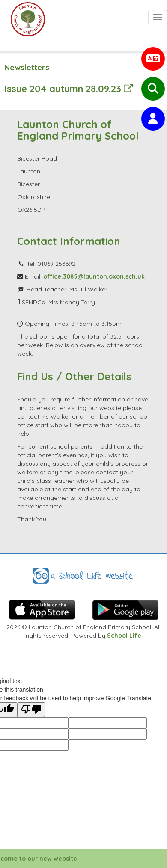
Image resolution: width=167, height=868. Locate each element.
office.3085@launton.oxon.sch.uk (94, 276)
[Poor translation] (31, 710)
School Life (124, 636)
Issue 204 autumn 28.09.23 (69, 88)
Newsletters (27, 67)
